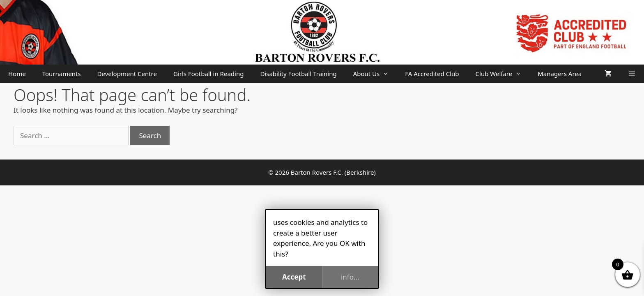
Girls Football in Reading (208, 74)
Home (17, 74)
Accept (294, 277)
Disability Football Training (298, 74)
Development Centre (127, 74)
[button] (632, 74)
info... (350, 277)
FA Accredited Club (432, 74)
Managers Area (560, 74)
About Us (375, 74)
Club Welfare (503, 74)
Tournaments (62, 74)
